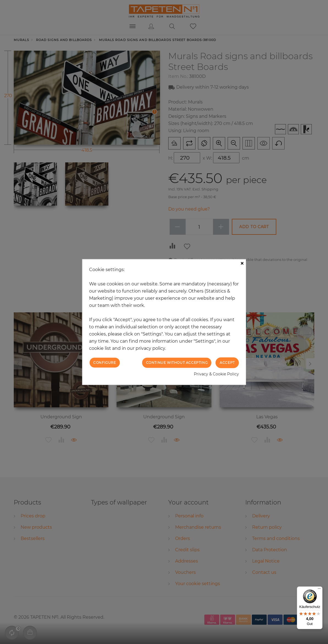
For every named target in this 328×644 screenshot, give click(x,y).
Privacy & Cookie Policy (216, 374)
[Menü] (319, 590)
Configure (104, 363)
